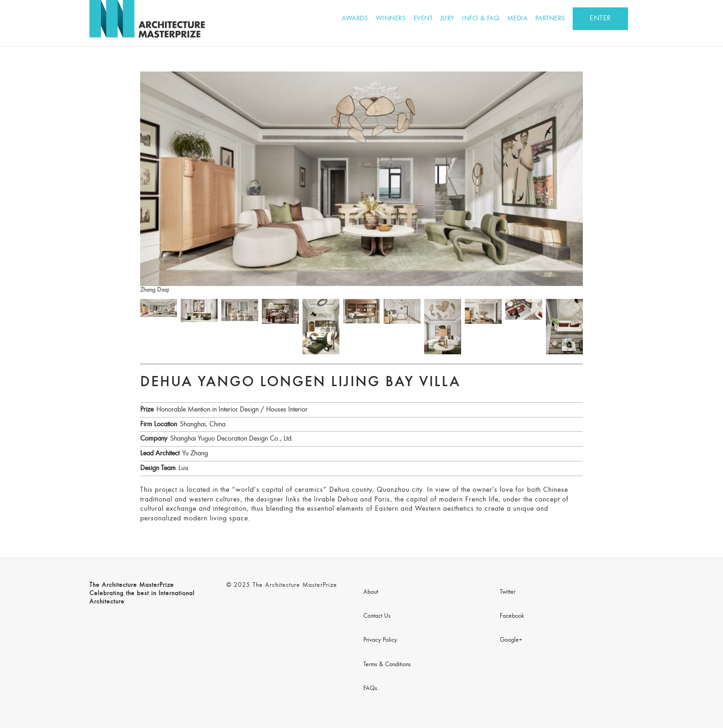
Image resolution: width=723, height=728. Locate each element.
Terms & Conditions (387, 665)
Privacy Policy (380, 640)
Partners (550, 19)
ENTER (600, 18)
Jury (447, 19)
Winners (391, 19)
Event (423, 19)
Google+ (511, 640)
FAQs (370, 689)
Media (518, 19)
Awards (355, 19)
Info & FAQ (481, 19)
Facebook (512, 616)
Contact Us (377, 616)
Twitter (508, 592)
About (371, 592)
